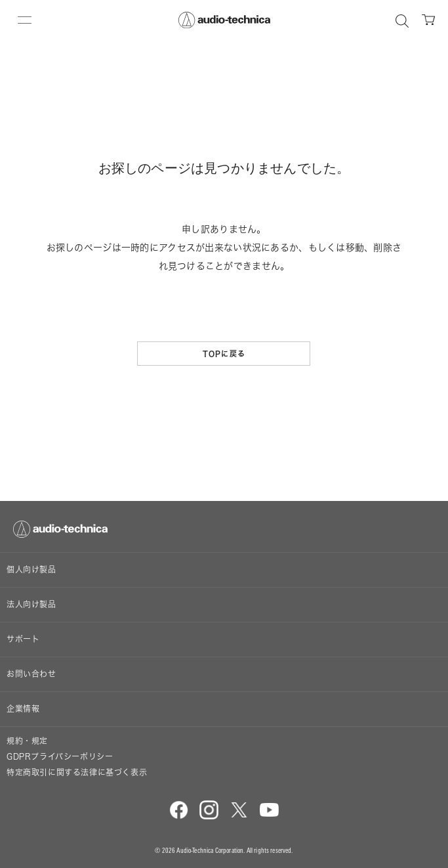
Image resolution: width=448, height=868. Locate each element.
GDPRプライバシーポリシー (60, 757)
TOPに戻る (224, 354)
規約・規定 (27, 741)
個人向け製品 (31, 570)
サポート (23, 639)
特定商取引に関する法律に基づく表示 (77, 772)
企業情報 (23, 709)
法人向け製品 (31, 604)
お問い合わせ (31, 674)
